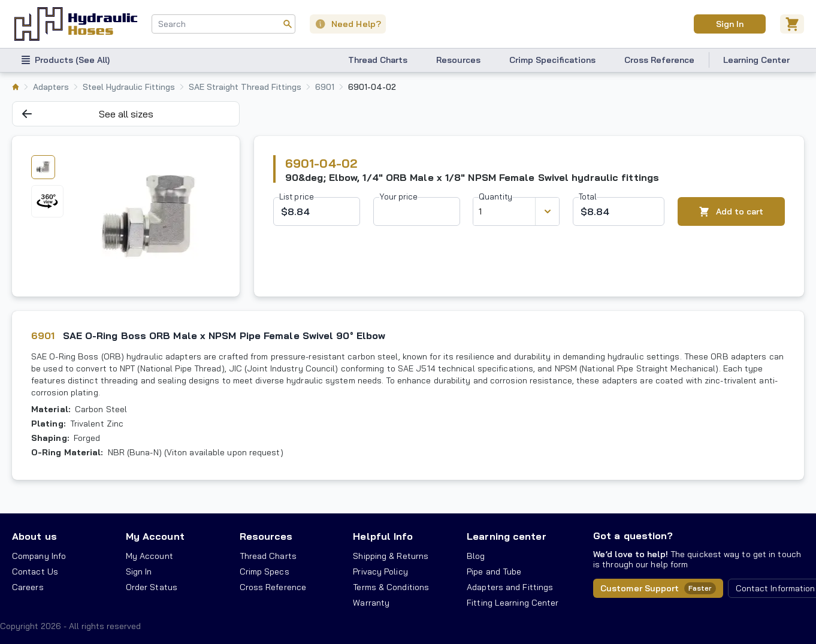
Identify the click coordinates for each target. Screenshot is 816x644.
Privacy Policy (380, 572)
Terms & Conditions (391, 587)
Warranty (371, 603)
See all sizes (88, 114)
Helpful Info (383, 536)
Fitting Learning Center (513, 603)
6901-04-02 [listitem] (372, 87)
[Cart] (792, 24)
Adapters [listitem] (51, 87)
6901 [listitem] (325, 87)
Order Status (152, 587)
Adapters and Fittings (510, 587)
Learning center (506, 536)
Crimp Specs (265, 572)
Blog (476, 556)
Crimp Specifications (552, 60)
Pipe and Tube (494, 572)
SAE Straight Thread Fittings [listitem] (245, 87)
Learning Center (756, 60)
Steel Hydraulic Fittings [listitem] (129, 87)
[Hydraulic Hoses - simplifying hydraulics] (76, 24)
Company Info (39, 556)
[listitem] (16, 87)
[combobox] (223, 24)
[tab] (43, 167)
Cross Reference (659, 60)
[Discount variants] (547, 211)
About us (34, 536)
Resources (458, 60)
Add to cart (731, 212)
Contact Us (35, 572)
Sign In (139, 572)
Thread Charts (378, 60)
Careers (28, 587)
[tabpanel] (148, 216)
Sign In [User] (729, 24)
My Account (155, 536)
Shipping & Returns (391, 556)
